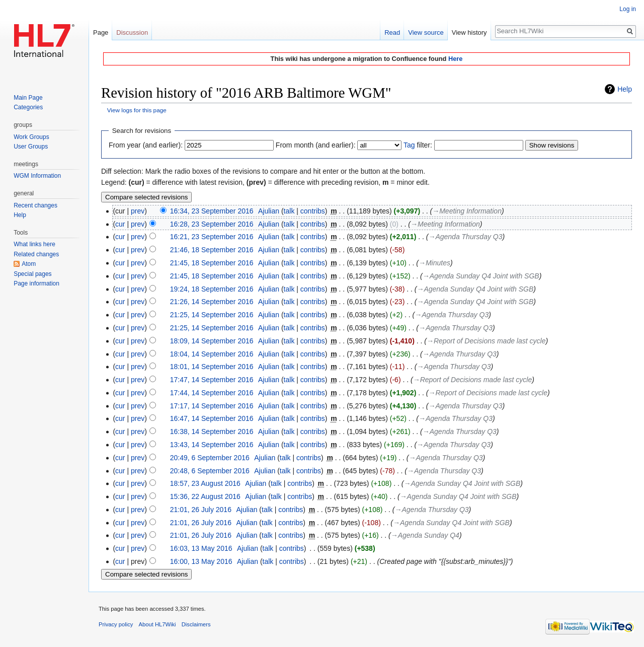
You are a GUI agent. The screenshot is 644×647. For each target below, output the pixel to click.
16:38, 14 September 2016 (212, 432)
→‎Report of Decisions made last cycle (486, 341)
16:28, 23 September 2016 (212, 224)
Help (625, 89)
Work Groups (31, 137)
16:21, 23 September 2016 (212, 237)
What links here (34, 244)
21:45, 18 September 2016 (212, 263)
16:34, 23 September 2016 (212, 211)
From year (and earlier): (146, 145)
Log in (628, 9)
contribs (313, 211)
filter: (418, 145)
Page (101, 32)
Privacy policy (116, 624)
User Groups (31, 147)
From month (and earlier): (316, 145)
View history (469, 32)
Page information (36, 283)
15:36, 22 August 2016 (205, 496)
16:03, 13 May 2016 (201, 548)
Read (392, 32)
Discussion (132, 32)
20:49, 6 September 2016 (210, 458)
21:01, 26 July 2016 (201, 510)
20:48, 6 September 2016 (210, 471)
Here (455, 59)
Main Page (28, 98)
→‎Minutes (434, 263)
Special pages (32, 274)
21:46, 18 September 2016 (212, 250)
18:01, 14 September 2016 (212, 367)
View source (426, 32)
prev (138, 211)
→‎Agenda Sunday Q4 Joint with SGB (481, 276)
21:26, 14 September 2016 (212, 302)
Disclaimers (196, 624)
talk (289, 211)
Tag (409, 145)
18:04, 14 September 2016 (212, 354)
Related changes (36, 254)
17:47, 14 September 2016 (212, 380)
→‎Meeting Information (467, 211)
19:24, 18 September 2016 (212, 289)
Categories (28, 107)
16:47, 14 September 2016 (212, 418)
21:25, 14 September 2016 (212, 315)
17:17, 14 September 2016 (212, 406)
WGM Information (37, 176)
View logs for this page (137, 110)
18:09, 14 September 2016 (212, 341)
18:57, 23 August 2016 (205, 483)
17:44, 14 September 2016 (212, 393)
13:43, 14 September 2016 (212, 445)
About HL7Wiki (157, 624)
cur (120, 224)
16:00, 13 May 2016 (201, 561)
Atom (29, 264)
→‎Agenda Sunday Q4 (425, 535)
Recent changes (35, 205)
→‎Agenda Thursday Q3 (465, 237)
